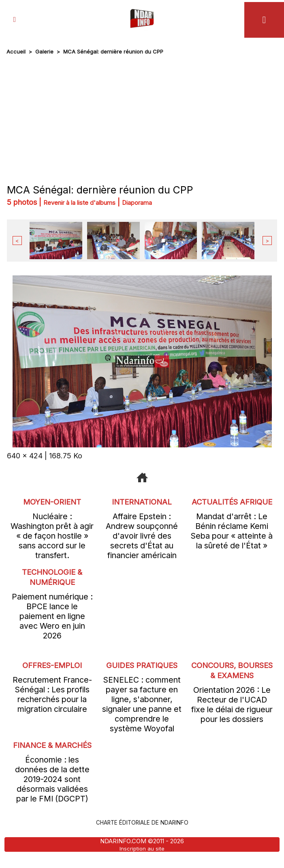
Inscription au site (142, 858)
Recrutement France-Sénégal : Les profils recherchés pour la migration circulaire (52, 694)
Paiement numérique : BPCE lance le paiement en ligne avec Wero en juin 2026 (52, 616)
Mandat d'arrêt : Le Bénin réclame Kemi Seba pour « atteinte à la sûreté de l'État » (232, 540)
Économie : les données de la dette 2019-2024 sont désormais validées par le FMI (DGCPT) (52, 790)
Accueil (16, 52)
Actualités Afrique (232, 506)
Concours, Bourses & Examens (232, 675)
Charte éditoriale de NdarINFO (142, 833)
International (142, 501)
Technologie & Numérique (52, 576)
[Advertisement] (142, 118)
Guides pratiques (142, 665)
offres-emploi (52, 665)
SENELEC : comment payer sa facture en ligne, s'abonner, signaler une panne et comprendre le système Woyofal (142, 704)
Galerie (44, 52)
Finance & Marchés (52, 750)
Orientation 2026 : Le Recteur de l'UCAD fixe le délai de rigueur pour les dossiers (232, 714)
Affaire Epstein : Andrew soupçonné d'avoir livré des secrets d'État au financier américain (142, 535)
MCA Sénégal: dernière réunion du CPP (113, 52)
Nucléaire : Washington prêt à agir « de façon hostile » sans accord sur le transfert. (52, 535)
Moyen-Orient (52, 501)
